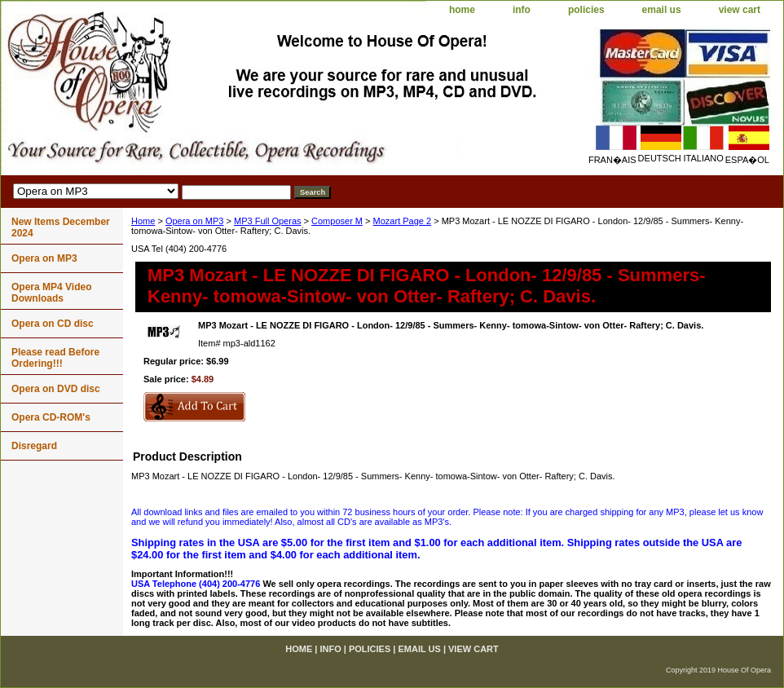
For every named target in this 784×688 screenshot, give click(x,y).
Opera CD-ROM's (51, 417)
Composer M (337, 221)
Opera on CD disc (53, 324)
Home (143, 221)
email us (662, 10)
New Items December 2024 (61, 227)
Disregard (34, 446)
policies (586, 10)
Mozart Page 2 (403, 221)
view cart (740, 10)
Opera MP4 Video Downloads (51, 293)
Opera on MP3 (195, 221)
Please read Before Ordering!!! (55, 358)
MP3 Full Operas (268, 221)
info (522, 10)
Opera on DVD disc (56, 389)
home (462, 10)
